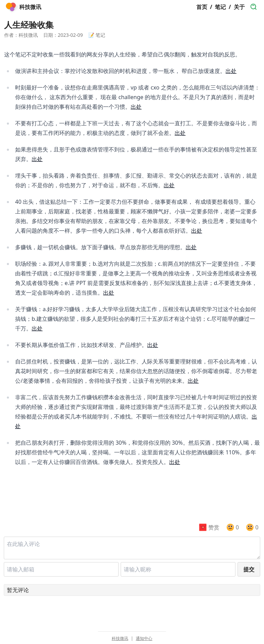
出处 (231, 71)
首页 (202, 7)
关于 (239, 7)
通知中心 (144, 638)
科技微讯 (120, 638)
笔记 (220, 7)
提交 (249, 569)
